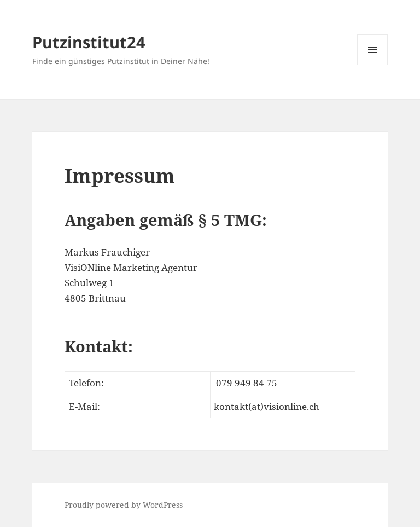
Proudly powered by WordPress (124, 505)
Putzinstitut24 (89, 42)
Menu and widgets (373, 65)
